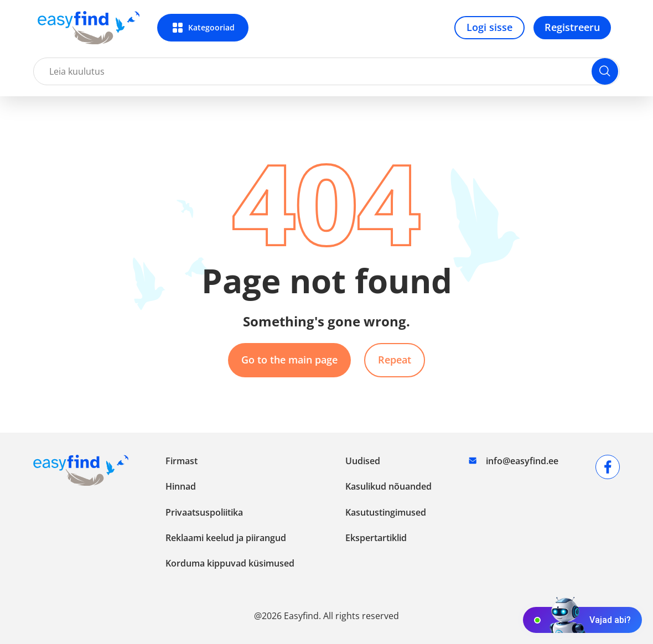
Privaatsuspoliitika (204, 512)
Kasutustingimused (386, 512)
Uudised (363, 461)
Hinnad (181, 486)
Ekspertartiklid (376, 538)
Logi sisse (489, 27)
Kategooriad (211, 27)
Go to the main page (289, 360)
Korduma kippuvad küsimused (230, 563)
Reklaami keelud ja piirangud (226, 538)
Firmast (182, 461)
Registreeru (572, 27)
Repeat (395, 360)
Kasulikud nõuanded (388, 486)
